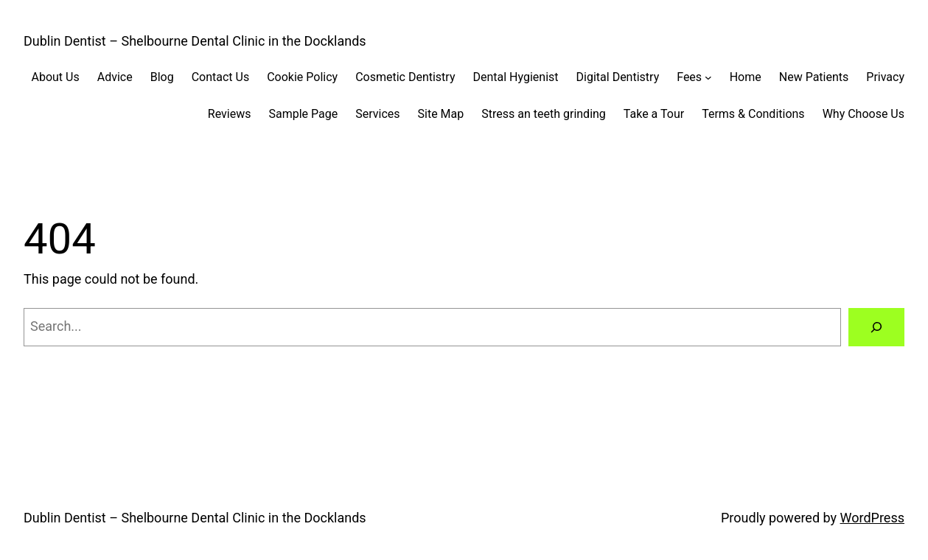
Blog (162, 77)
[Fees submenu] (708, 77)
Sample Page (303, 114)
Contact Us (221, 77)
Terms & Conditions (753, 114)
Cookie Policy (302, 77)
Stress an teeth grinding (544, 114)
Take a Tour (654, 114)
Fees (689, 77)
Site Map (441, 114)
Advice (115, 77)
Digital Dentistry (618, 77)
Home (746, 77)
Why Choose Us (864, 114)
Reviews (230, 114)
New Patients (814, 77)
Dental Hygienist (515, 77)
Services (377, 114)
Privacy (885, 77)
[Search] (876, 327)
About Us (55, 77)
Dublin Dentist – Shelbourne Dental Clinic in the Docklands (195, 41)
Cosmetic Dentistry (405, 77)
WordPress (872, 518)
